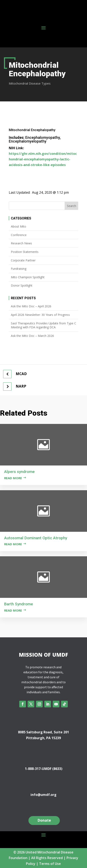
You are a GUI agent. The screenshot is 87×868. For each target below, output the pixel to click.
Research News (21, 243)
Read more (13, 478)
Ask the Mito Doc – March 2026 (32, 336)
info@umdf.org (43, 795)
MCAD (21, 374)
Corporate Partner (23, 260)
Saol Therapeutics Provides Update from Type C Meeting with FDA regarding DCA (43, 325)
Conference (19, 235)
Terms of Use (50, 864)
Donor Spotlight (22, 285)
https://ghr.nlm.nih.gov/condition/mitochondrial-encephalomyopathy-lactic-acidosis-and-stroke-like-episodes (43, 159)
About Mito (19, 226)
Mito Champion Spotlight (28, 277)
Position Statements (25, 252)
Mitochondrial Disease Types (30, 83)
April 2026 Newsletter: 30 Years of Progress (40, 315)
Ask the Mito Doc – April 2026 (31, 306)
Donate (44, 820)
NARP (21, 386)
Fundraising (19, 269)
